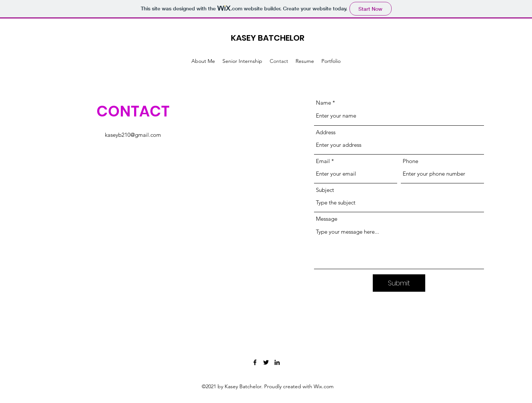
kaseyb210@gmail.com (133, 135)
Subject (325, 190)
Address (326, 132)
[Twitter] (266, 362)
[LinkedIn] (277, 362)
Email (323, 161)
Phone (410, 161)
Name (323, 103)
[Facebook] (255, 362)
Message (327, 219)
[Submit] (399, 283)
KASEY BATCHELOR (268, 38)
